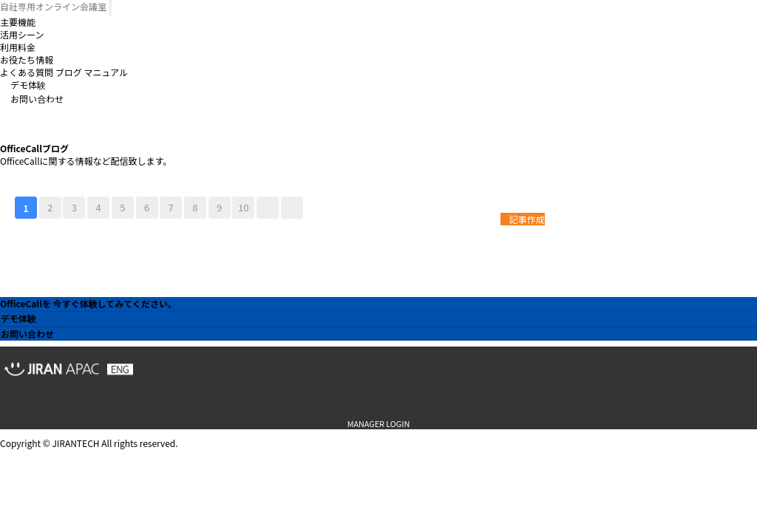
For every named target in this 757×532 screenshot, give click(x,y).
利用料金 (18, 47)
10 (243, 207)
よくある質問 (27, 72)
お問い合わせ (37, 99)
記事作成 (523, 219)
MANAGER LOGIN (379, 423)
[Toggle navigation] (110, 8)
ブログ (69, 72)
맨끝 (292, 208)
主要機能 (18, 22)
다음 (268, 208)
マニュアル (106, 72)
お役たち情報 (27, 59)
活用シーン (22, 34)
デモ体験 (28, 85)
